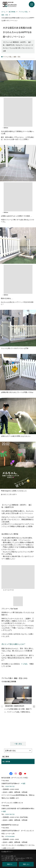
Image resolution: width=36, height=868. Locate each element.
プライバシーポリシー (20, 858)
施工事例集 (6, 762)
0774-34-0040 (10, 836)
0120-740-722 (10, 786)
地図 (24, 783)
